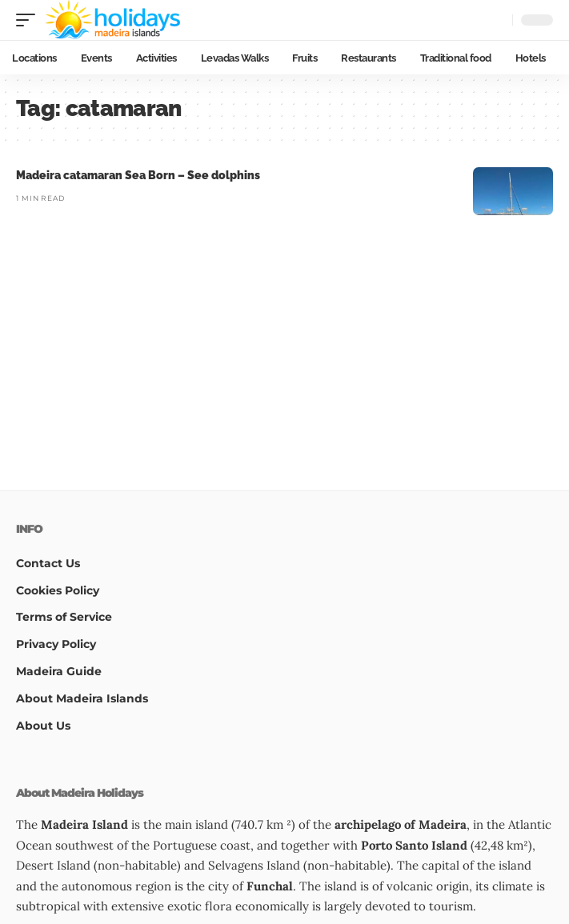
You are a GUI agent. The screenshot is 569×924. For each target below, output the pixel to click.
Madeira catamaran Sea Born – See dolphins (138, 175)
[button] (30, 20)
